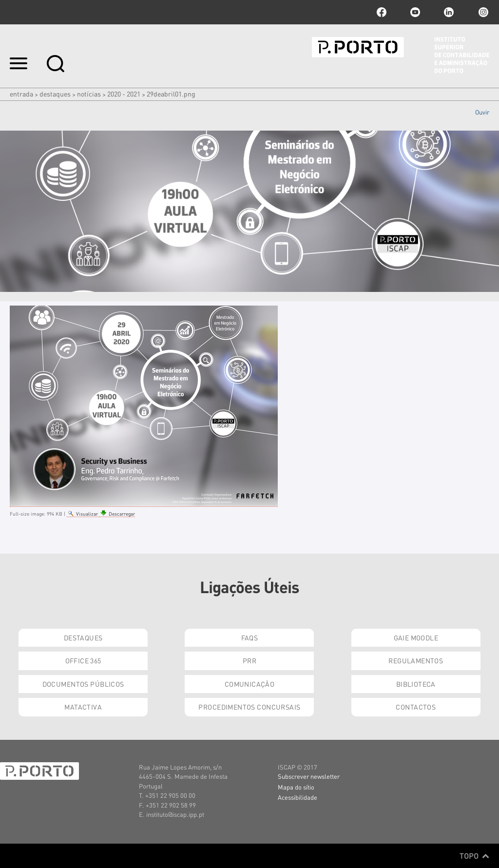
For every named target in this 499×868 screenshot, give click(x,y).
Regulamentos (416, 660)
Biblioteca (416, 684)
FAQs (250, 637)
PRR (249, 660)
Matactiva (83, 707)
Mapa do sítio (296, 787)
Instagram (482, 12)
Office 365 (83, 660)
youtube (415, 12)
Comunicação (250, 684)
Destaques (55, 94)
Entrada (21, 94)
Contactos (416, 707)
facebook (382, 12)
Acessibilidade (297, 797)
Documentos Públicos (83, 684)
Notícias (89, 94)
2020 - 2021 (124, 94)
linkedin (449, 12)
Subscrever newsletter (309, 776)
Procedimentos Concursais (249, 707)
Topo (474, 856)
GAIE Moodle (416, 637)
